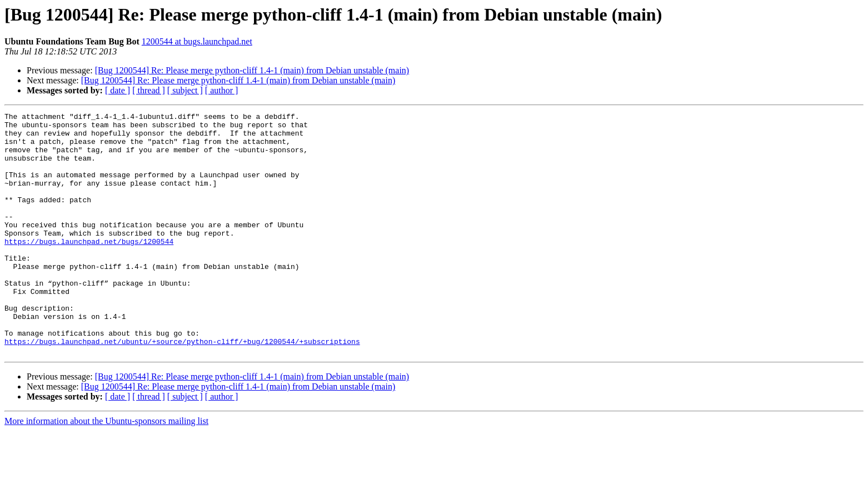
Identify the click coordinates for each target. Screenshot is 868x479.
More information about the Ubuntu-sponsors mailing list (106, 469)
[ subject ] (185, 90)
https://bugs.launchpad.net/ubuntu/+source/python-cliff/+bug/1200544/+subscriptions (182, 388)
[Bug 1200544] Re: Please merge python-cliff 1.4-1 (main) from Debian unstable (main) (252, 70)
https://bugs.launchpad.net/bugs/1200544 (89, 268)
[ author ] (222, 90)
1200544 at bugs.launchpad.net (197, 41)
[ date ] (118, 90)
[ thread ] (149, 90)
